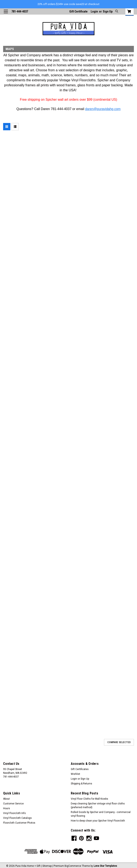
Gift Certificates (80, 769)
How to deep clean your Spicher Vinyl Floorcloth (98, 821)
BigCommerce (73, 864)
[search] (116, 11)
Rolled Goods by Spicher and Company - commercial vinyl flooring (101, 814)
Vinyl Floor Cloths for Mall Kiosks (89, 799)
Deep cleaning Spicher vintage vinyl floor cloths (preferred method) (98, 805)
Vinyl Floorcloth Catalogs (17, 818)
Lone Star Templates (105, 864)
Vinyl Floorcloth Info (14, 813)
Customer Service (13, 804)
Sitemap (47, 864)
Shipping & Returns (81, 784)
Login (94, 11)
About (6, 799)
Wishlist (75, 774)
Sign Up (108, 11)
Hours (7, 808)
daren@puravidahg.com (103, 109)
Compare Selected (119, 742)
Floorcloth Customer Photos (19, 823)
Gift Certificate (78, 11)
